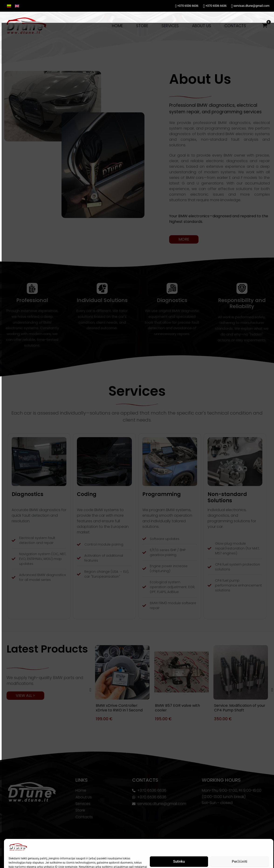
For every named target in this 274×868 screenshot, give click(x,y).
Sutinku (177, 839)
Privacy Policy (35, 859)
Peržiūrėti (238, 839)
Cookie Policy (15, 859)
